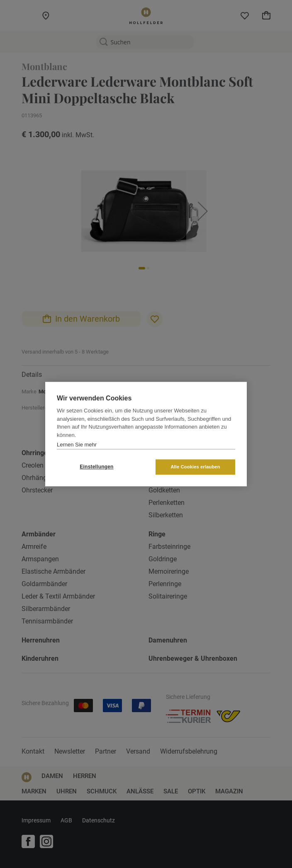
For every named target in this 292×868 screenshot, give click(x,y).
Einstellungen (96, 467)
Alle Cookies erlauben (195, 467)
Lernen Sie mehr (77, 445)
